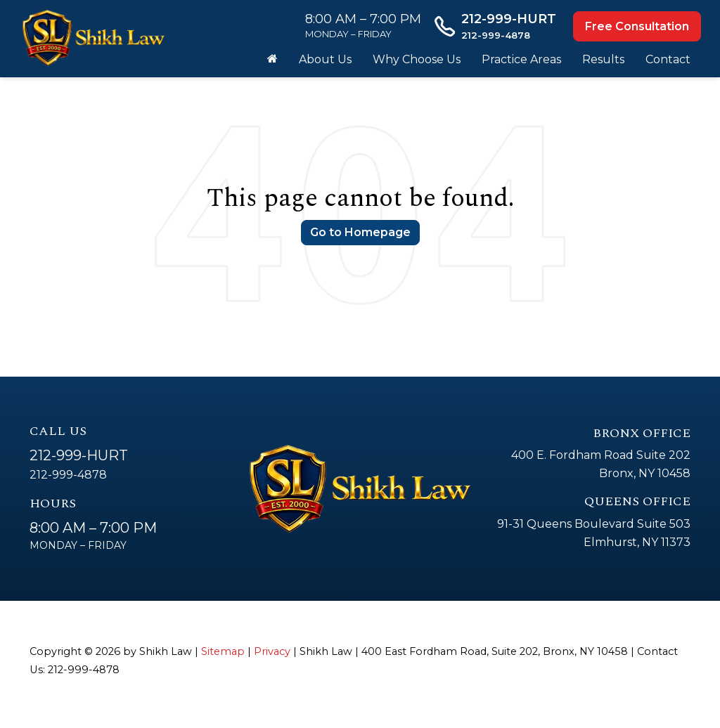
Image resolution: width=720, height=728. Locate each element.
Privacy (272, 651)
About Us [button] (325, 59)
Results (603, 59)
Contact (668, 59)
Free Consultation (637, 26)
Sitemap (223, 651)
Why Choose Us (417, 59)
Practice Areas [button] (521, 59)
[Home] (272, 60)
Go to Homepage (360, 232)
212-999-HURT (79, 455)
